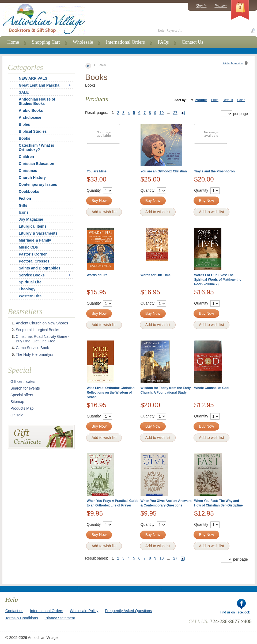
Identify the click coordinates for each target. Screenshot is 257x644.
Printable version (233, 63)
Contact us (14, 611)
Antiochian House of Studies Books (37, 101)
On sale (17, 415)
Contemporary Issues (38, 184)
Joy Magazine (31, 219)
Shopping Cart (46, 42)
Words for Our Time (156, 275)
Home (13, 42)
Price (215, 100)
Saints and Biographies (40, 268)
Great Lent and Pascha (39, 85)
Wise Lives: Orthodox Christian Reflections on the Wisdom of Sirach (111, 393)
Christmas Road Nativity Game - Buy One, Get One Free (43, 339)
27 (175, 113)
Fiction (25, 198)
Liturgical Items (33, 226)
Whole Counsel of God (211, 388)
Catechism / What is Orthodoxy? (36, 147)
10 (162, 113)
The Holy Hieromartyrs (35, 354)
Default (228, 100)
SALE (24, 92)
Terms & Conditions (22, 618)
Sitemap (17, 402)
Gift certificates (23, 382)
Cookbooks (29, 191)
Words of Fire (97, 275)
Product (201, 100)
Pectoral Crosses (34, 261)
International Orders (125, 42)
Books (24, 138)
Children (26, 157)
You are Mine (97, 171)
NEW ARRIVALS (33, 78)
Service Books (32, 275)
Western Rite (30, 296)
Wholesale (83, 42)
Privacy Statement (60, 618)
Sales (241, 100)
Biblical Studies (33, 131)
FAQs (163, 42)
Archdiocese (30, 117)
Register (221, 6)
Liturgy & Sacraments (38, 233)
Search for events (25, 388)
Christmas (24, 171)
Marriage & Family (35, 240)
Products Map (22, 408)
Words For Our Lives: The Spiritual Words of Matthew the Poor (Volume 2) (218, 280)
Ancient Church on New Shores (42, 323)
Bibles (24, 124)
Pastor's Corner (33, 254)
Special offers (22, 395)
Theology (27, 289)
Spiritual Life (30, 282)
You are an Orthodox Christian (164, 171)
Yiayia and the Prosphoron (214, 171)
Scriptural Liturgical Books (37, 330)
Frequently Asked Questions (128, 611)
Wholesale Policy (84, 611)
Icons (24, 212)
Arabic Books (31, 110)
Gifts (23, 205)
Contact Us (193, 42)
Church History (32, 177)
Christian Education (36, 164)
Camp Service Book (32, 348)
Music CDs (28, 247)
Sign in (201, 6)
